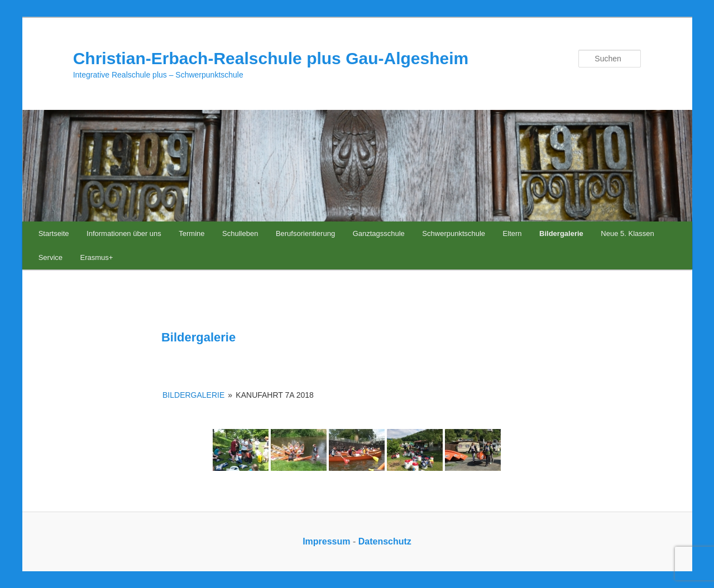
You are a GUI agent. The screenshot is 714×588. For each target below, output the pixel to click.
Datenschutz (385, 541)
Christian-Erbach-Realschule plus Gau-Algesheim (271, 58)
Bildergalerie (561, 233)
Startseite (54, 233)
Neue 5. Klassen (627, 233)
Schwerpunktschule (454, 233)
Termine (191, 233)
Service (51, 257)
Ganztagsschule (379, 233)
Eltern (512, 233)
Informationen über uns (124, 233)
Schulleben (240, 233)
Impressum (326, 541)
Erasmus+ (97, 257)
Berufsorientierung (305, 233)
